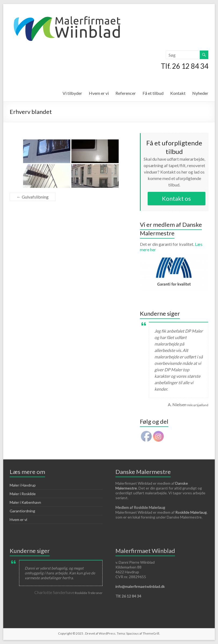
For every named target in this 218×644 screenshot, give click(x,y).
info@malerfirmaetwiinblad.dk (140, 586)
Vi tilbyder (72, 93)
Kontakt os (176, 198)
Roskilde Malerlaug (191, 512)
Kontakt (178, 93)
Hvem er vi (99, 93)
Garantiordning (22, 511)
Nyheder (200, 93)
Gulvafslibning (33, 197)
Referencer (126, 93)
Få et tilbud (153, 93)
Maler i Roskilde (23, 494)
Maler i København (25, 502)
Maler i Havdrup (23, 485)
